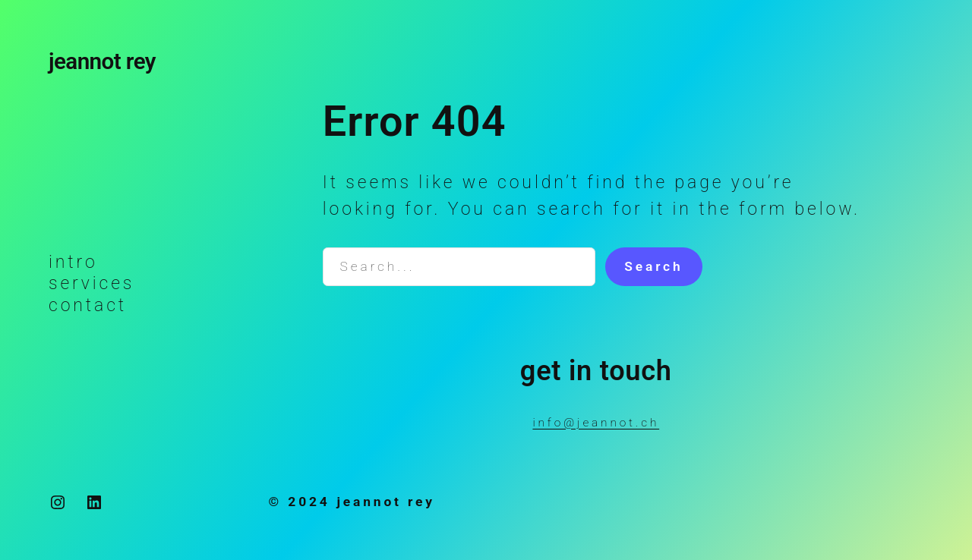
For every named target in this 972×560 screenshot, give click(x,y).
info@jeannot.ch (596, 423)
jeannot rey (102, 61)
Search (653, 266)
